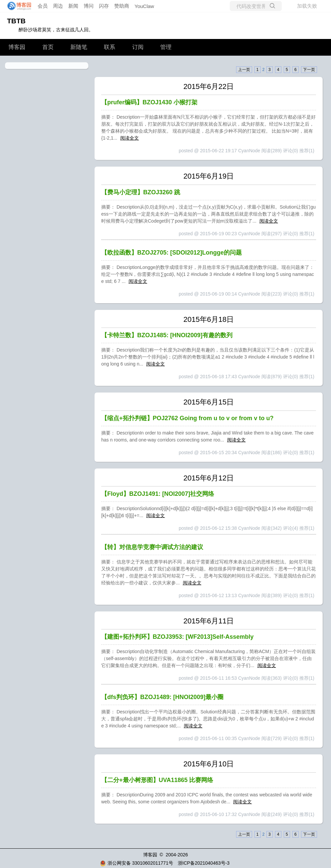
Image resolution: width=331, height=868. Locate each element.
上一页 (244, 70)
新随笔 (79, 47)
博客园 (17, 47)
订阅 (138, 47)
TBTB (16, 21)
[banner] (17, 6)
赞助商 (122, 6)
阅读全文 (130, 138)
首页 (48, 47)
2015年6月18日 (209, 319)
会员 (43, 6)
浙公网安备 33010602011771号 (137, 863)
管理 (166, 47)
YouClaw (144, 6)
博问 (89, 6)
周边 (58, 6)
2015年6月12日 (209, 478)
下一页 (309, 70)
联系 (110, 47)
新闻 (73, 6)
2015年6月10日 (209, 764)
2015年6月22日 (209, 86)
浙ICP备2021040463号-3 (204, 863)
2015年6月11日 (209, 621)
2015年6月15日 (209, 402)
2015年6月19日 (209, 176)
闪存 (104, 6)
